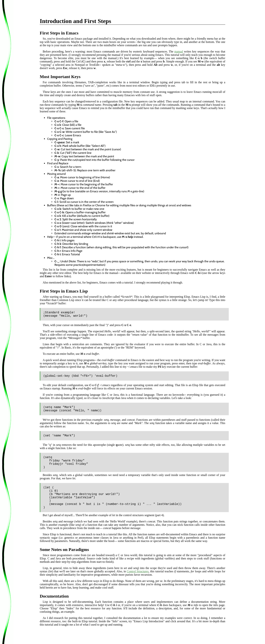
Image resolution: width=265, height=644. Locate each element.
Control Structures (138, 571)
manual (179, 51)
